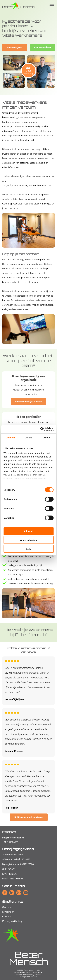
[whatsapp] (19, 893)
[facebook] (5, 893)
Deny (28, 549)
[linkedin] (12, 893)
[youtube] (26, 893)
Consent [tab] (10, 437)
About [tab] (47, 437)
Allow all (28, 531)
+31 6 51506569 (10, 842)
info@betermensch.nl (13, 838)
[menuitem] (12, 907)
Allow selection (28, 540)
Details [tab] (29, 437)
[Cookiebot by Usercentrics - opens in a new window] (41, 429)
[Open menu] (52, 6)
